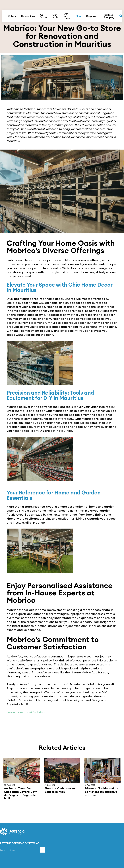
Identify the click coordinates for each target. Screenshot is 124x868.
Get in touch (67, 16)
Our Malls (55, 16)
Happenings (28, 16)
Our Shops (44, 16)
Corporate (92, 16)
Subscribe (43, 850)
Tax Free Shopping (109, 16)
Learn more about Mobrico (26, 712)
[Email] (23, 851)
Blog (78, 16)
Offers (12, 16)
